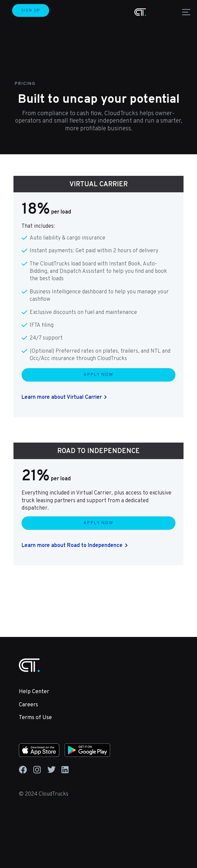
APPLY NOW (99, 375)
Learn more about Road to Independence (72, 546)
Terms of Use (35, 718)
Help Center (34, 692)
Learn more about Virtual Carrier (62, 397)
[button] (185, 12)
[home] (140, 12)
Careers (28, 705)
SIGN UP (31, 10)
